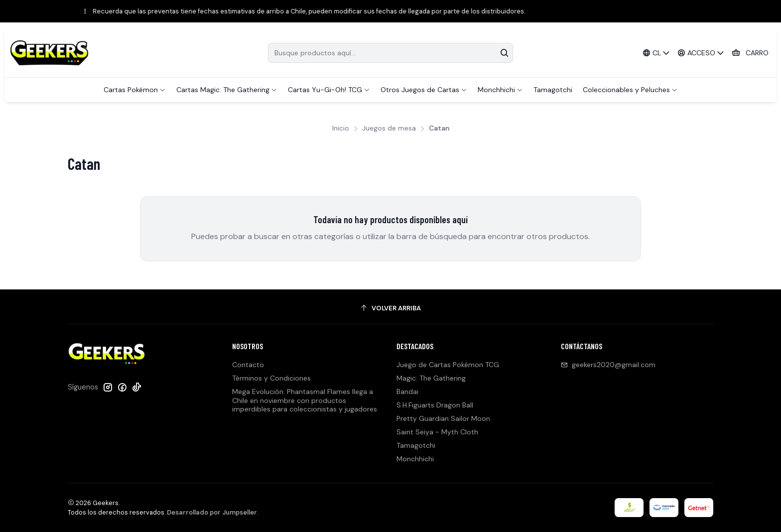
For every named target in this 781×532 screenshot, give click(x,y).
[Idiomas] (656, 53)
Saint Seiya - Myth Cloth (437, 432)
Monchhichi (415, 459)
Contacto (248, 365)
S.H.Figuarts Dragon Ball (435, 405)
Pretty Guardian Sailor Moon (443, 418)
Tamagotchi (416, 445)
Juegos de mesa (389, 129)
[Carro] (750, 53)
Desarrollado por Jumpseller (212, 512)
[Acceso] (701, 53)
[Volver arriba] (390, 308)
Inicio (341, 129)
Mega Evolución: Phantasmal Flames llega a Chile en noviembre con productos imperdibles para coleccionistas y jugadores (305, 400)
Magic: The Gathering (431, 378)
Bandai (407, 392)
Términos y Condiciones (271, 378)
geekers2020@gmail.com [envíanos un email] (608, 365)
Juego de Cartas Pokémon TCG (448, 365)
